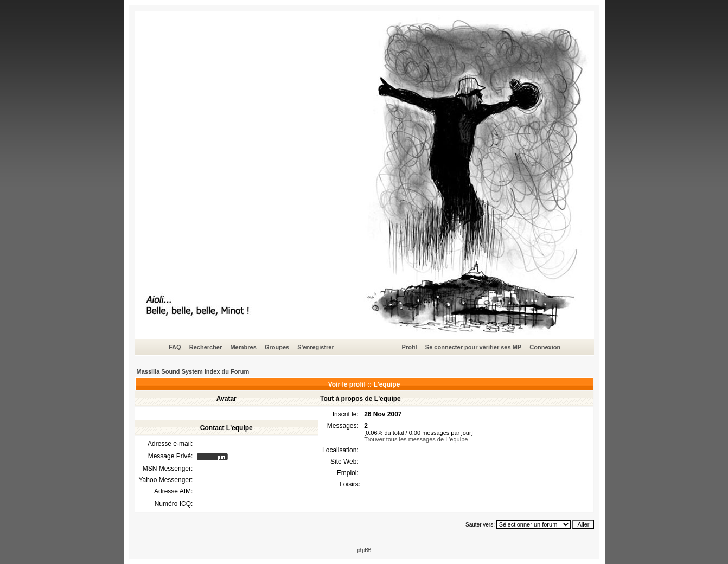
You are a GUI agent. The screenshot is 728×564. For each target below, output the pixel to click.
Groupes (277, 347)
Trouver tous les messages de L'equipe (416, 439)
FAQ (175, 347)
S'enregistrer (315, 347)
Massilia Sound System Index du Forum (193, 371)
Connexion (545, 347)
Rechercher (206, 347)
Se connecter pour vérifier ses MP (473, 347)
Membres (243, 347)
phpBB (364, 550)
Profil (410, 347)
